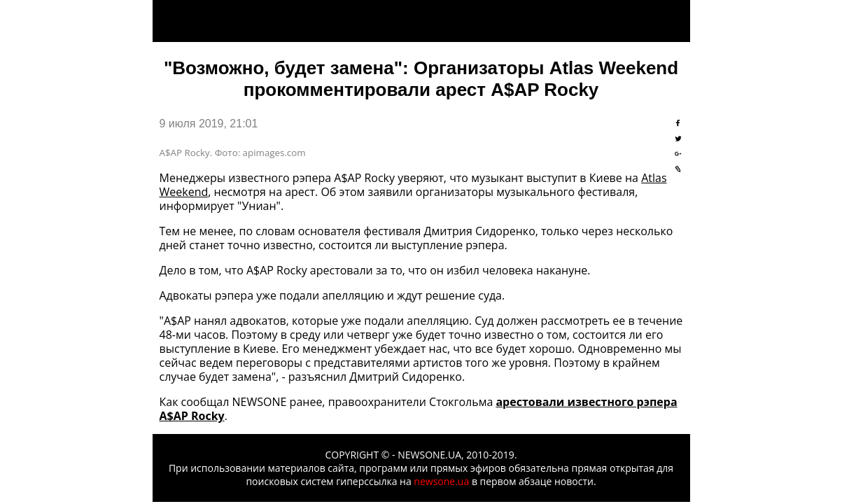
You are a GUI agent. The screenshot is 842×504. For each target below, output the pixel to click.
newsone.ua (441, 481)
